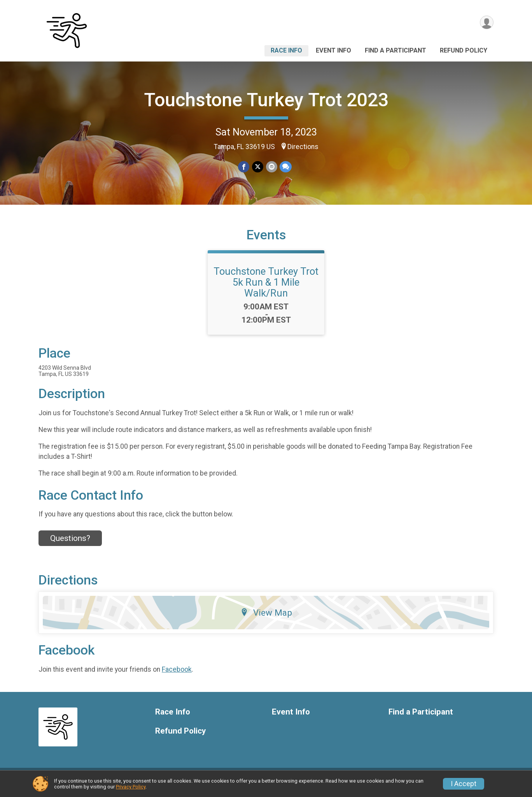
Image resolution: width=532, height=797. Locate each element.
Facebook (177, 674)
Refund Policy (464, 50)
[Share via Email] (271, 167)
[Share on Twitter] (258, 167)
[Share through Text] (285, 167)
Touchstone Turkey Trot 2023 (266, 100)
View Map (266, 617)
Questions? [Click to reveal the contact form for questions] (70, 543)
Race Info (286, 50)
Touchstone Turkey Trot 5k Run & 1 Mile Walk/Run (266, 287)
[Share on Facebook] (244, 167)
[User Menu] (486, 23)
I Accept (464, 784)
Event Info (333, 50)
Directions (303, 147)
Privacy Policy (131, 787)
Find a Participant (395, 50)
